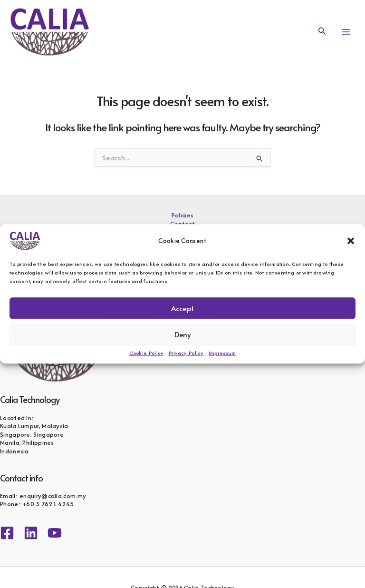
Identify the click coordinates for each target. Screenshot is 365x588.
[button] (351, 241)
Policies (182, 216)
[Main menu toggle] (346, 32)
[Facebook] (7, 533)
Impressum (222, 353)
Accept (182, 308)
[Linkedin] (31, 533)
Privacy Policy (186, 353)
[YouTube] (55, 533)
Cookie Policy (147, 353)
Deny (183, 334)
